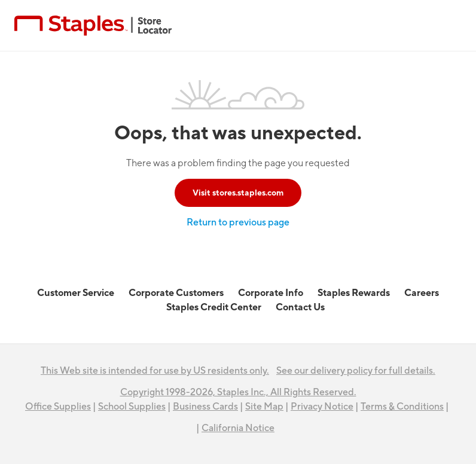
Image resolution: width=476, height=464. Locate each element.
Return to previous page (238, 222)
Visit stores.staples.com (238, 193)
